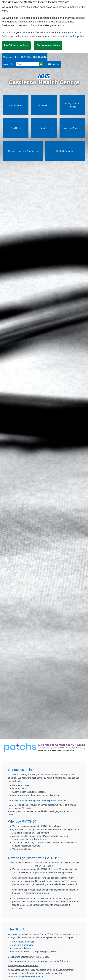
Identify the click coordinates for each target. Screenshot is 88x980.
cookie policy (76, 36)
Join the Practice (72, 128)
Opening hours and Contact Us (23, 151)
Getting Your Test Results (72, 105)
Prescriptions (44, 105)
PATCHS (62, 800)
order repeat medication (24, 942)
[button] (12, 65)
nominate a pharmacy (23, 945)
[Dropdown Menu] (53, 65)
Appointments (16, 105)
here (16, 957)
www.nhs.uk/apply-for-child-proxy (25, 976)
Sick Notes (16, 128)
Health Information (65, 151)
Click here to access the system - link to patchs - (33, 800)
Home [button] (6, 64)
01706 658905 (40, 57)
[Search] (28, 64)
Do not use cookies (48, 45)
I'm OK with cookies (16, 45)
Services (44, 128)
